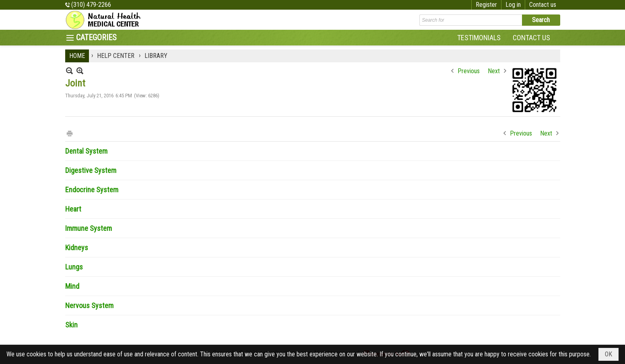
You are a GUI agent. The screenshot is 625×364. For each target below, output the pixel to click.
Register (486, 5)
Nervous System (89, 305)
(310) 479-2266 (91, 5)
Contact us (543, 5)
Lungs (74, 267)
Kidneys (77, 248)
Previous (469, 71)
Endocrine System (92, 190)
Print (69, 133)
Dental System (86, 151)
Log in (513, 5)
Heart (73, 209)
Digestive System (91, 170)
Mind (72, 286)
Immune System (89, 228)
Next (494, 71)
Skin (71, 325)
